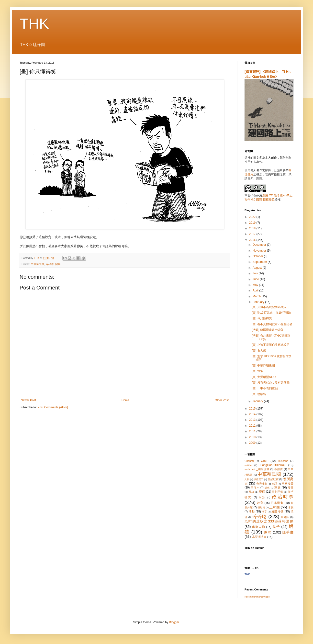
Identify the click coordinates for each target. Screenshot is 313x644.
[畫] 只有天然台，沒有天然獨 (271, 383)
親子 (276, 527)
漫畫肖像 (278, 511)
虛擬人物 (259, 527)
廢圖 (291, 488)
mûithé (248, 465)
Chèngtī (249, 461)
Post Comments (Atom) (53, 407)
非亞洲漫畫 (259, 537)
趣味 (268, 532)
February (259, 302)
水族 (291, 507)
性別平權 (277, 492)
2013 (253, 420)
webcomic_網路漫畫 (257, 469)
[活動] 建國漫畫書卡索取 (268, 330)
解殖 (58, 264)
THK (34, 24)
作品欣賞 (273, 479)
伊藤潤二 (258, 479)
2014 (253, 414)
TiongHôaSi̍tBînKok (273, 465)
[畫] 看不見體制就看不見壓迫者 (272, 324)
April (256, 290)
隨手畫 (288, 532)
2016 (253, 240)
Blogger (174, 622)
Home (125, 400)
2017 (253, 234)
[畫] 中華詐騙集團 (263, 366)
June (256, 279)
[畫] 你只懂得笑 (262, 318)
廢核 (252, 492)
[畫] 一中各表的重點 (265, 388)
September (260, 262)
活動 (252, 511)
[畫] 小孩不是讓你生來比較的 (271, 345)
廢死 (262, 492)
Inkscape (283, 461)
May (256, 285)
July (256, 273)
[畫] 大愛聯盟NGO (264, 377)
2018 (253, 228)
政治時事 (283, 497)
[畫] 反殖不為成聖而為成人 (269, 307)
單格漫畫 (288, 484)
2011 (253, 431)
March (257, 296)
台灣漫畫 (262, 484)
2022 (253, 217)
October (258, 256)
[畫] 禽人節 (259, 351)
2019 (253, 223)
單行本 (255, 488)
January (258, 401)
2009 (253, 443)
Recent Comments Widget (257, 597)
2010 (253, 437)
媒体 (267, 488)
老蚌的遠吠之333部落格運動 (269, 521)
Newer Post (28, 400)
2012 (253, 426)
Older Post (222, 400)
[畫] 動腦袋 (259, 394)
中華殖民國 (38, 264)
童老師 (285, 517)
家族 (278, 488)
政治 (262, 497)
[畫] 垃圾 (257, 371)
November (260, 251)
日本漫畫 (277, 503)
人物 (247, 479)
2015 (253, 409)
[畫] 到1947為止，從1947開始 (271, 313)
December (260, 245)
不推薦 (279, 469)
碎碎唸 (50, 264)
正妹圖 (274, 507)
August (258, 268)
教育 (260, 503)
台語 (274, 484)
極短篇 (261, 507)
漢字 (264, 512)
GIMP (265, 461)
